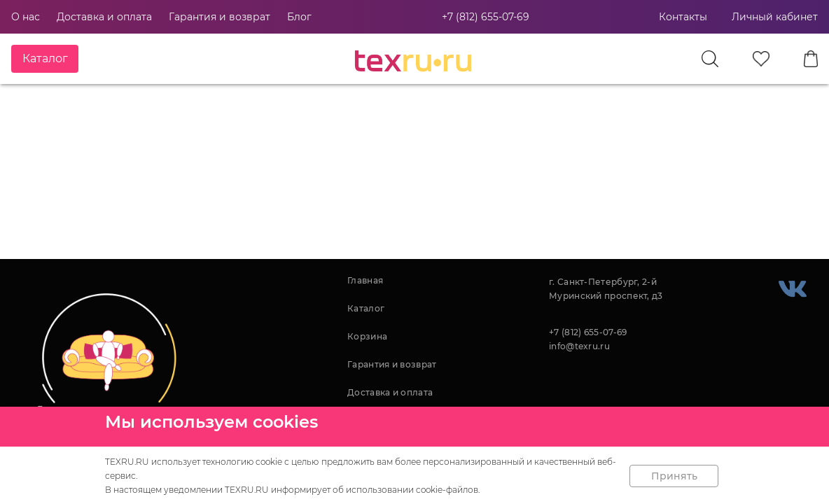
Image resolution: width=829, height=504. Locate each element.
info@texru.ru (579, 346)
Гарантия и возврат (220, 17)
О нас (26, 17)
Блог (299, 17)
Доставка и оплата (104, 17)
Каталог (366, 308)
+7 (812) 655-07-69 (486, 17)
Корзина (367, 336)
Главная (365, 280)
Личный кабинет (775, 17)
